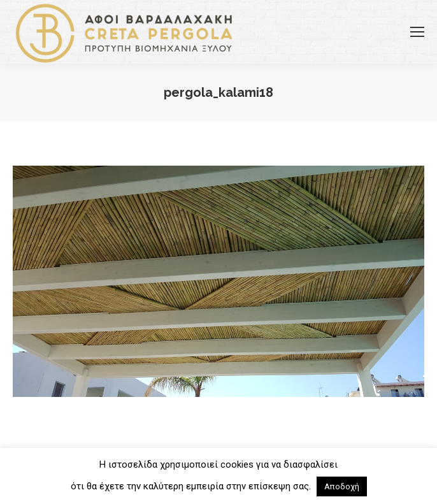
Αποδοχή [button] (342, 486)
